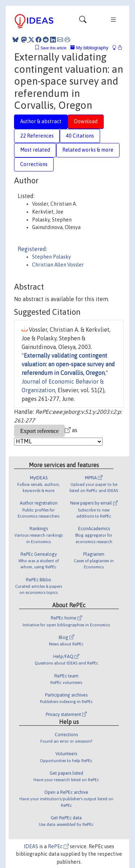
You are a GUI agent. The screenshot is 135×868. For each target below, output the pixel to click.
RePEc (58, 846)
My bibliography (89, 48)
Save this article (53, 48)
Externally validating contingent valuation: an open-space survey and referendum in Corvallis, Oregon (68, 364)
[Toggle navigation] (83, 21)
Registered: (32, 249)
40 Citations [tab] (80, 136)
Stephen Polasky (51, 257)
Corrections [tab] (34, 164)
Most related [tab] (35, 150)
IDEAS (31, 846)
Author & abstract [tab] (41, 121)
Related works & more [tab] (88, 150)
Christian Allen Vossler (58, 265)
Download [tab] (86, 121)
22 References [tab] (37, 136)
